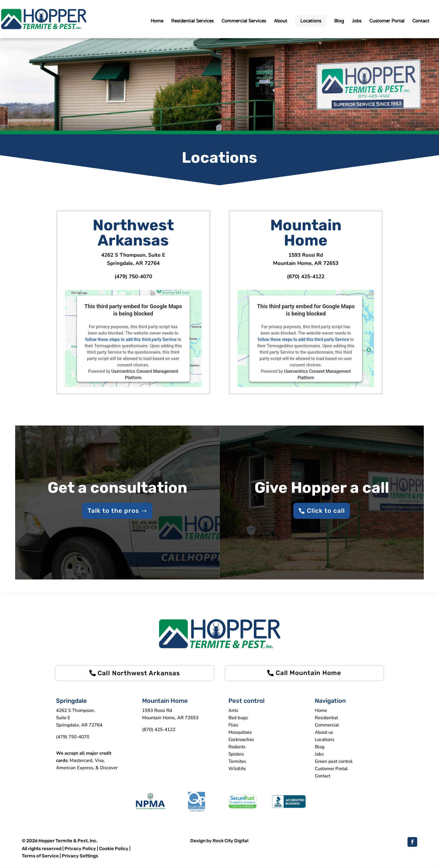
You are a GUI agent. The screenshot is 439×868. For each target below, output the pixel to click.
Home (157, 21)
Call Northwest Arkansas (139, 673)
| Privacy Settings (79, 856)
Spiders (236, 754)
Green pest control (334, 762)
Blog (339, 21)
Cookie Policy (114, 849)
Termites (237, 762)
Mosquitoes (240, 733)
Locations (311, 21)
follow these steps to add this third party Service (131, 339)
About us (324, 733)
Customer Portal (387, 21)
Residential (326, 718)
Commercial (327, 725)
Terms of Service (41, 856)
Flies (233, 725)
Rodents (237, 747)
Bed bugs (238, 718)
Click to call (326, 511)
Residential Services (192, 21)
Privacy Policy (80, 849)
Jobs (357, 21)
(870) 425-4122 (306, 277)
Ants (233, 711)
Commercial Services (244, 21)
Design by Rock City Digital (219, 841)
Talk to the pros (113, 511)
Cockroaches (241, 740)
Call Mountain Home (308, 673)
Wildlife (237, 769)
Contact (421, 21)
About (281, 21)
